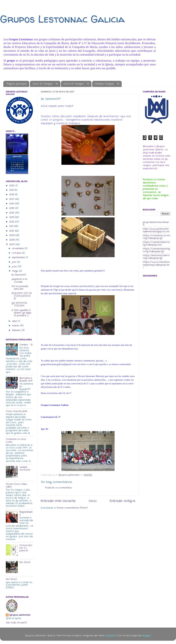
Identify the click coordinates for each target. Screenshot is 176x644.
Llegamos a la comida (19, 281)
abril (15, 321)
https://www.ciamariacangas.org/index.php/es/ (156, 265)
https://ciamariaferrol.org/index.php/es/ (156, 244)
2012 (12, 222)
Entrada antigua (122, 501)
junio (15, 267)
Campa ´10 (26, 345)
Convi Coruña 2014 (17, 411)
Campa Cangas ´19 (107, 84)
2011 (12, 226)
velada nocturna (25, 469)
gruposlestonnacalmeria (156, 224)
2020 (12, 186)
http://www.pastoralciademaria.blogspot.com (156, 230)
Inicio (93, 501)
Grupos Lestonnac (20, 615)
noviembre (18, 248)
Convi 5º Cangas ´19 (45, 84)
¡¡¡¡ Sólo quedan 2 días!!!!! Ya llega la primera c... (21, 313)
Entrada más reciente (58, 501)
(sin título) (25, 562)
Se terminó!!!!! (19, 275)
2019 (12, 190)
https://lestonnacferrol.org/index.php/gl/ (156, 257)
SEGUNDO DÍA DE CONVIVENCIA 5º (22, 296)
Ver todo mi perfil (16, 623)
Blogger (147, 636)
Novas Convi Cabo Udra (16, 485)
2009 (12, 235)
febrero (17, 330)
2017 (12, 199)
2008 (12, 240)
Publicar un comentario (59, 488)
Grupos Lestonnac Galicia (62, 19)
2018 (12, 195)
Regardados (26, 513)
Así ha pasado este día (20, 288)
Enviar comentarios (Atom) (72, 508)
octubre (17, 253)
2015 (12, 208)
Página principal (17, 84)
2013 (12, 217)
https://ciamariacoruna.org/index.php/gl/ (156, 237)
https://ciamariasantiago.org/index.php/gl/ (156, 250)
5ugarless (111, 636)
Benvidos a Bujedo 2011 (26, 379)
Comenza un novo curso (16, 440)
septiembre (19, 257)
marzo (16, 326)
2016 (12, 204)
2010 (12, 231)
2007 (12, 245)
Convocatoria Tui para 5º (26, 548)
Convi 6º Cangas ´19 (76, 84)
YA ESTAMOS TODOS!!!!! (19, 304)
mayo (16, 271)
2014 (12, 213)
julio (15, 262)
